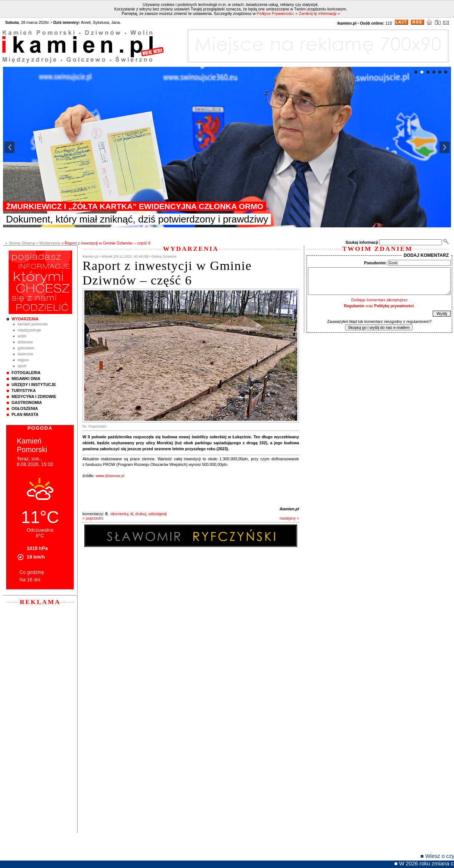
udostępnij (157, 514)
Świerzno (25, 354)
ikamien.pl (289, 509)
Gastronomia (27, 402)
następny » (289, 518)
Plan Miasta (25, 414)
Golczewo (26, 348)
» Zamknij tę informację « (318, 13)
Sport (22, 366)
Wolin (22, 336)
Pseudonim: (375, 263)
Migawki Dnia (26, 379)
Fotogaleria (26, 373)
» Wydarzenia (48, 243)
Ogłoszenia (25, 408)
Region (23, 360)
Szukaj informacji (362, 242)
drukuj (141, 514)
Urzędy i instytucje (34, 385)
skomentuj (120, 514)
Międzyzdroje (29, 330)
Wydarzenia (25, 319)
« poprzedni (93, 518)
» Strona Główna (20, 243)
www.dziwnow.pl (110, 476)
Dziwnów (25, 342)
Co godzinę (32, 572)
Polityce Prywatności (275, 13)
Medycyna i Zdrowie (34, 396)
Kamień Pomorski (33, 324)
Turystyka (24, 391)
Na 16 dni (30, 580)
